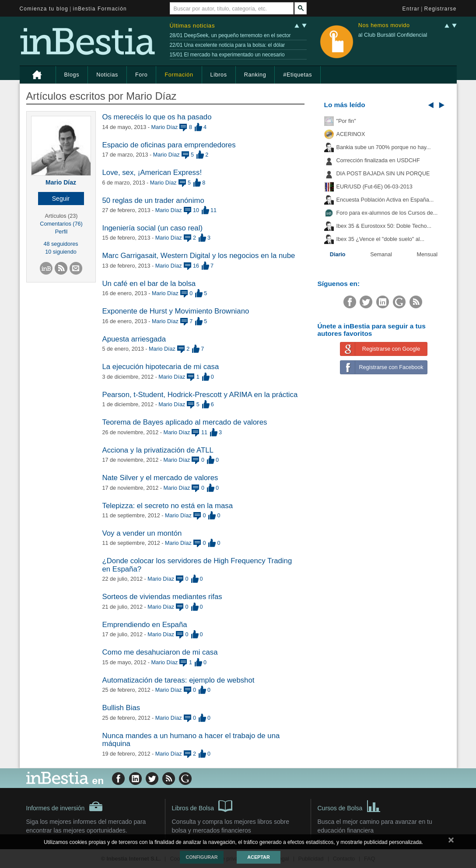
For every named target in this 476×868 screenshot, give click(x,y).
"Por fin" (346, 121)
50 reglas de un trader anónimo (153, 200)
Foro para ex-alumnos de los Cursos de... (387, 213)
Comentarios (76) (61, 224)
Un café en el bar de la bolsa (149, 284)
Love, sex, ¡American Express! (152, 173)
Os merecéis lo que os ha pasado (157, 117)
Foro (141, 75)
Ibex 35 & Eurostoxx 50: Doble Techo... (384, 226)
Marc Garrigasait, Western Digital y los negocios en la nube (199, 256)
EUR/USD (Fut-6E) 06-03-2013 (374, 187)
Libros (219, 75)
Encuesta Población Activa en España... (385, 200)
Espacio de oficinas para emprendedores (169, 145)
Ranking (255, 75)
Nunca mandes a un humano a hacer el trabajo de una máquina (191, 740)
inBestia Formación (100, 9)
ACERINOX (351, 134)
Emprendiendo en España (145, 625)
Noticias (107, 75)
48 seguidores (61, 244)
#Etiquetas (297, 75)
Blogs (72, 75)
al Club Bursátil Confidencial (393, 35)
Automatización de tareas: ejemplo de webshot (178, 680)
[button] (61, 199)
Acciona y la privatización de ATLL (158, 450)
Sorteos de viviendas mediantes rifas (162, 597)
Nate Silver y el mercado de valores (160, 478)
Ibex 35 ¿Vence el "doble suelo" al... (380, 239)
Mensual (427, 254)
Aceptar (258, 857)
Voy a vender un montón (142, 533)
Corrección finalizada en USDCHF (378, 160)
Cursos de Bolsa (349, 805)
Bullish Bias (121, 708)
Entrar (411, 9)
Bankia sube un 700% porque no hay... (384, 147)
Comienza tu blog (44, 9)
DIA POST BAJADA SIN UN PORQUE (383, 174)
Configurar (201, 857)
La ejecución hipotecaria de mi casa (161, 367)
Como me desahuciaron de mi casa (160, 652)
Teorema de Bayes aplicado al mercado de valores (185, 422)
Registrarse (441, 9)
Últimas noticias (192, 26)
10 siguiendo (61, 252)
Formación (179, 75)
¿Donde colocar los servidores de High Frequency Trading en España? (197, 565)
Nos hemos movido (384, 26)
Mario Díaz (61, 182)
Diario (338, 254)
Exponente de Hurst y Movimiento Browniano (176, 311)
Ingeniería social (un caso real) (152, 228)
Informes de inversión (65, 806)
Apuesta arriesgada (134, 339)
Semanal (381, 254)
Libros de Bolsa (202, 805)
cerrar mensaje (451, 842)
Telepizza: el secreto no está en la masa (168, 506)
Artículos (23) (61, 216)
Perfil (61, 232)
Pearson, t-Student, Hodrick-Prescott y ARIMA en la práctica (200, 395)
